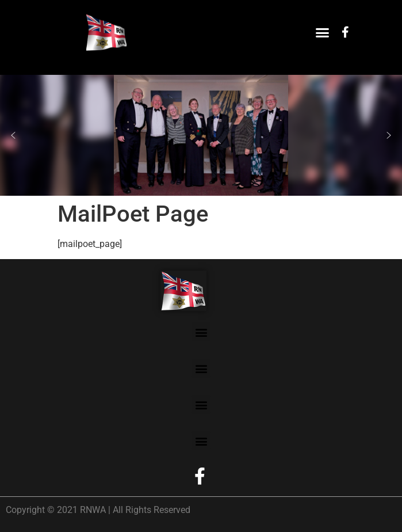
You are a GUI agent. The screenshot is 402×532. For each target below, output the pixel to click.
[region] (201, 135)
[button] (323, 32)
